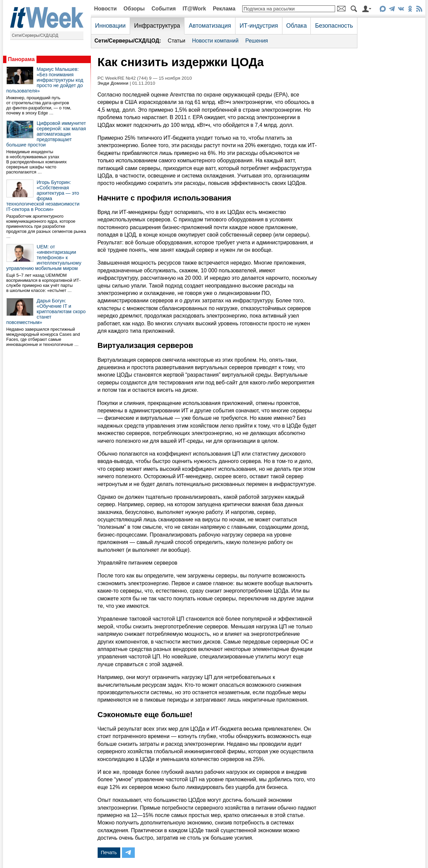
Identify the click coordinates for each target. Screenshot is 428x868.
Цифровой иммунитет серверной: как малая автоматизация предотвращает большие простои (46, 134)
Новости (106, 9)
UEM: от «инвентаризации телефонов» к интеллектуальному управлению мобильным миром (44, 257)
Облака (296, 26)
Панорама (21, 59)
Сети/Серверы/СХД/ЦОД (35, 35)
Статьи (177, 41)
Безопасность (334, 26)
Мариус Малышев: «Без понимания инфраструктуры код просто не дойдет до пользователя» (45, 80)
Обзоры (134, 9)
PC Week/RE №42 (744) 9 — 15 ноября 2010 (145, 78)
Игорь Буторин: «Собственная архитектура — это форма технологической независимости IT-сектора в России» (43, 196)
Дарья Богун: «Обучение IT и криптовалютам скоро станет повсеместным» (46, 311)
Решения (257, 41)
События (163, 9)
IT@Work (194, 9)
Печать (109, 852)
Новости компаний (215, 41)
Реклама (224, 9)
